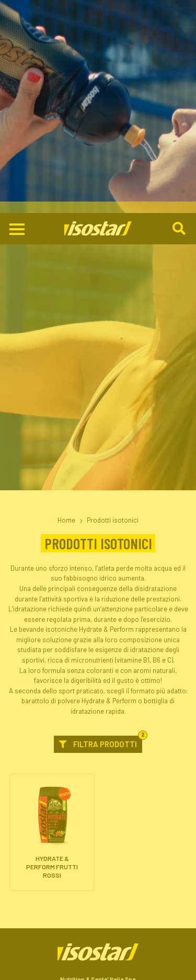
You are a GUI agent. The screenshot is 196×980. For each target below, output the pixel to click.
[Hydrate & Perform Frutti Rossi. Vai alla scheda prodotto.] (52, 619)
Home (66, 307)
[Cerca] (180, 16)
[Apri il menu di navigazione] (17, 16)
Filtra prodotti (100, 529)
